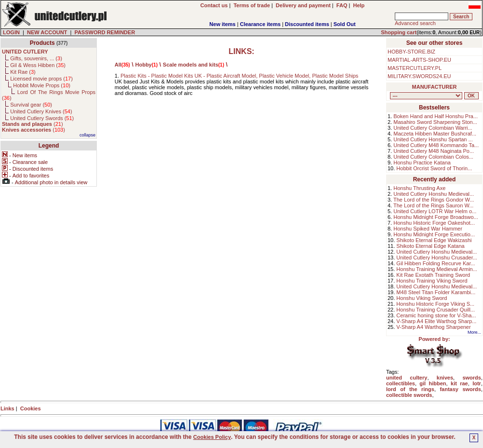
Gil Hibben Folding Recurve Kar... (436, 263)
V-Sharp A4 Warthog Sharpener (433, 327)
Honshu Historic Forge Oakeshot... (434, 223)
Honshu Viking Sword (422, 298)
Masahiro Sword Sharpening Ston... (435, 122)
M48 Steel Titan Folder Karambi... (436, 292)
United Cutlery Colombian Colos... (433, 157)
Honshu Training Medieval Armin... (437, 269)
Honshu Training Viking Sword (432, 281)
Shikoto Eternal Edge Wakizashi (434, 240)
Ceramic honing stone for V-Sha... (436, 315)
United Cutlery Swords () (42, 118)
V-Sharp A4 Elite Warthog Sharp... (436, 321)
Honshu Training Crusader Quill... (436, 310)
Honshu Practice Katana (422, 163)
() (33, 124)
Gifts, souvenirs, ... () (36, 58)
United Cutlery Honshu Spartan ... (433, 139)
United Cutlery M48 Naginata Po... (434, 151)
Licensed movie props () (41, 79)
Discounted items (307, 24)
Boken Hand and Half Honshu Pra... (436, 116)
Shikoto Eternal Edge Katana (430, 246)
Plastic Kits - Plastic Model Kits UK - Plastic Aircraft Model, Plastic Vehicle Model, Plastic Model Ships (239, 76)
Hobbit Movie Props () (42, 85)
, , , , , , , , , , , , (426, 96)
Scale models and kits (191, 65)
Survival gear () (31, 105)
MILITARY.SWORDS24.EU (419, 76)
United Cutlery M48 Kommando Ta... (436, 145)
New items (222, 24)
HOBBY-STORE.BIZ (411, 52)
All (118, 65)
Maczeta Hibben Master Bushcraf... (435, 134)
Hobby (144, 65)
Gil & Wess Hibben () (38, 65)
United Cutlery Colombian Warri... (433, 128)
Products (42, 43)
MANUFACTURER (435, 87)
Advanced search (415, 23)
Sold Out (345, 24)
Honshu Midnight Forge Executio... (434, 234)
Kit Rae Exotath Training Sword (433, 275)
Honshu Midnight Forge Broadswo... (436, 217)
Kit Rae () (23, 72)
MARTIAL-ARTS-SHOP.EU (419, 60)
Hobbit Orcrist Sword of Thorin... (434, 168)
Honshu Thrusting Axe (419, 188)
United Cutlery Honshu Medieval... (434, 194)
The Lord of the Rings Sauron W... (433, 205)
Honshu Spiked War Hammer (428, 229)
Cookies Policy (212, 437)
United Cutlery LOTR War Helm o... (435, 211)
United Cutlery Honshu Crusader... (437, 258)
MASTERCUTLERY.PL (415, 68)
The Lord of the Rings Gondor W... (434, 200)
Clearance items (260, 24)
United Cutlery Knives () (41, 111)
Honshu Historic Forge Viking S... (435, 304)
